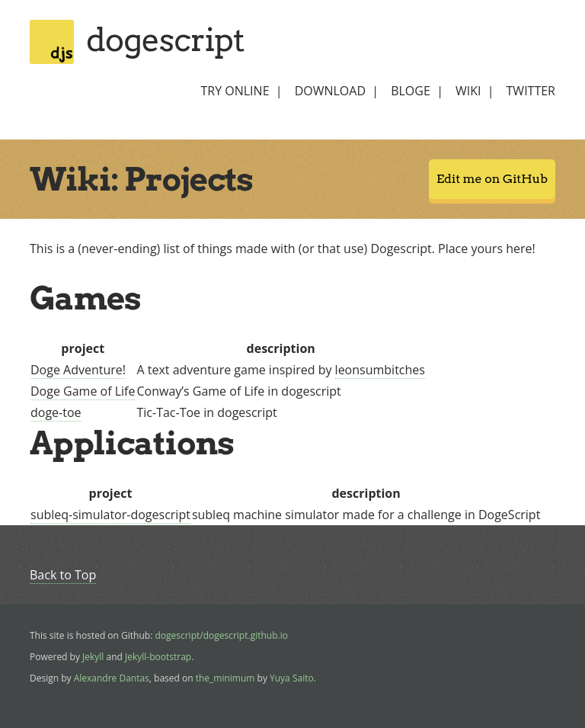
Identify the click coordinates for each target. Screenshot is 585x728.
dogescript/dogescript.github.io (221, 635)
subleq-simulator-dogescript (110, 515)
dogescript (165, 40)
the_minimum (225, 678)
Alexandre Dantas (112, 678)
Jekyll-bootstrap (158, 657)
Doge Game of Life (83, 391)
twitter (531, 91)
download (330, 91)
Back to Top (63, 575)
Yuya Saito (292, 678)
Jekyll (93, 657)
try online (235, 91)
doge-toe (56, 412)
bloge (411, 91)
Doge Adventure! (78, 370)
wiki (468, 91)
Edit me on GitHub (492, 179)
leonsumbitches (380, 370)
